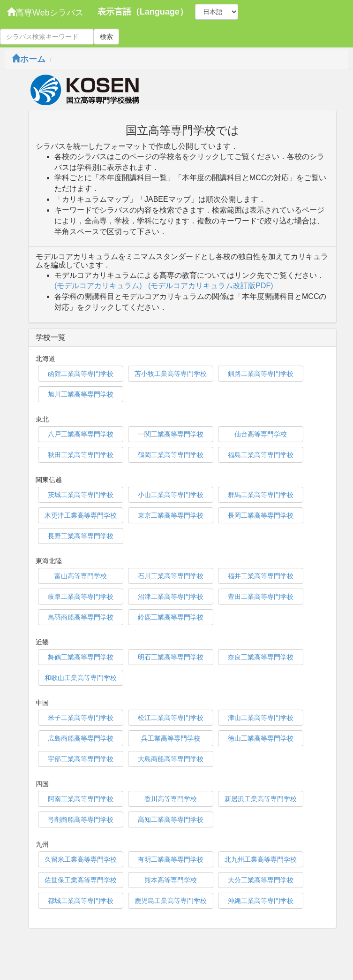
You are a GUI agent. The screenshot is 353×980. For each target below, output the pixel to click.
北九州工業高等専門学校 (261, 859)
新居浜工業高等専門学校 (261, 799)
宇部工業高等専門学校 (81, 759)
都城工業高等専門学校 (81, 901)
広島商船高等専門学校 (81, 738)
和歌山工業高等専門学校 (81, 678)
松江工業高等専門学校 (171, 718)
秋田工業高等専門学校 (81, 455)
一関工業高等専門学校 (171, 434)
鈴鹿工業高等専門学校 (171, 617)
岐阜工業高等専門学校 (81, 597)
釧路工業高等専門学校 (261, 374)
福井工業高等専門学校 (261, 576)
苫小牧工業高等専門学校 (171, 374)
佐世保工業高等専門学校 (81, 880)
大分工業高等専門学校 (261, 880)
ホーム (29, 59)
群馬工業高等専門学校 (261, 495)
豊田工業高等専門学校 (261, 597)
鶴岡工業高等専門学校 (171, 455)
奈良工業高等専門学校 (261, 657)
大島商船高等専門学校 (171, 759)
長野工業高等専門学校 (81, 536)
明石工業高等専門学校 (171, 657)
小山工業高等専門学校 (171, 495)
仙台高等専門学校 (261, 434)
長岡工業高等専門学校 (261, 515)
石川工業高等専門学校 (171, 576)
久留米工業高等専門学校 (81, 859)
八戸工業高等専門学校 (81, 434)
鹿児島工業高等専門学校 (171, 901)
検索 (106, 37)
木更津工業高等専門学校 (81, 515)
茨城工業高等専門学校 (81, 495)
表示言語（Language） (143, 12)
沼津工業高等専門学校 (171, 597)
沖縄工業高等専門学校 (261, 901)
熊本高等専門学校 (171, 880)
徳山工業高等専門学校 (261, 738)
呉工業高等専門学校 (171, 738)
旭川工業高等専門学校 (81, 394)
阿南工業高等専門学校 (81, 799)
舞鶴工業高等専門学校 (81, 657)
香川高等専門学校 (171, 799)
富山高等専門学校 (81, 576)
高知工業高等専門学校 (171, 819)
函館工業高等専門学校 (81, 374)
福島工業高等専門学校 (261, 455)
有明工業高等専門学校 (171, 859)
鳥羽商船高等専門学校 (81, 617)
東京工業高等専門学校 (171, 515)
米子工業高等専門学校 (81, 718)
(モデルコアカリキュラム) (98, 286)
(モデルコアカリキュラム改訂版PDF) (211, 286)
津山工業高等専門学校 (261, 718)
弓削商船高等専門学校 (81, 819)
